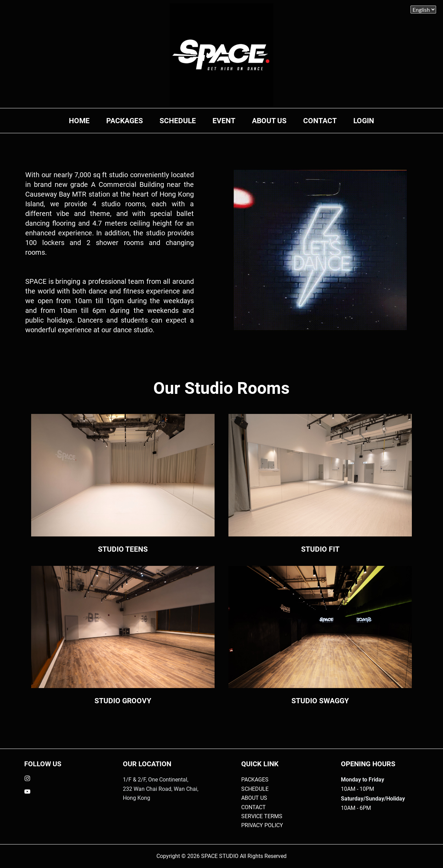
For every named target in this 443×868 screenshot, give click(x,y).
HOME (79, 121)
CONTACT (320, 121)
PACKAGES (125, 121)
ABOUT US (269, 121)
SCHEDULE (178, 121)
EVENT (224, 121)
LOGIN (364, 121)
